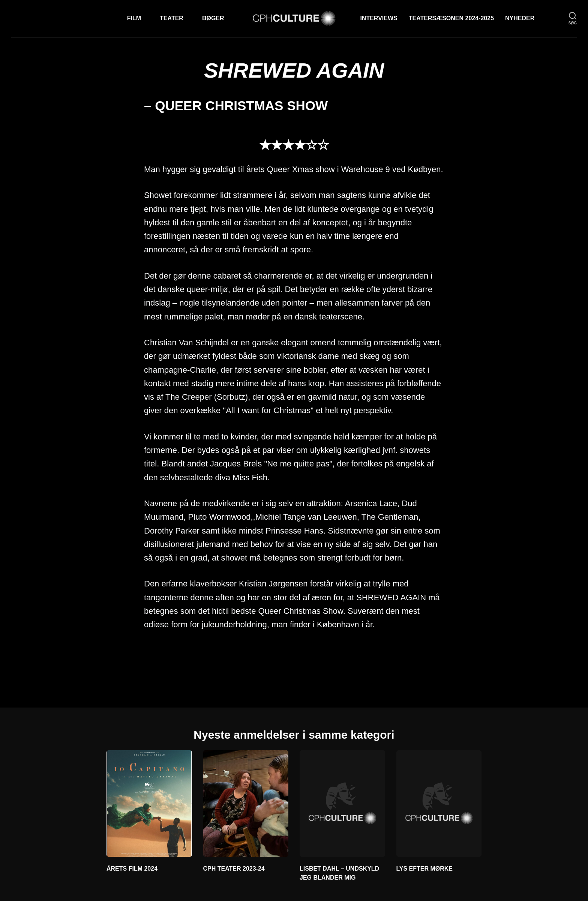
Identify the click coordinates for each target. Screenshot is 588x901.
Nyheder (520, 18)
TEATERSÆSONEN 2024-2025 (451, 18)
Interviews (379, 18)
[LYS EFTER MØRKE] (439, 804)
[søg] (573, 19)
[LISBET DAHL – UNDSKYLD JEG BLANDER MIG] (342, 804)
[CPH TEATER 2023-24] (246, 804)
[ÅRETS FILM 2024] (149, 804)
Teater (172, 18)
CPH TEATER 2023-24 (234, 869)
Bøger (213, 18)
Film (134, 18)
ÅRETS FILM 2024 (132, 869)
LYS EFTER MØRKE (425, 869)
